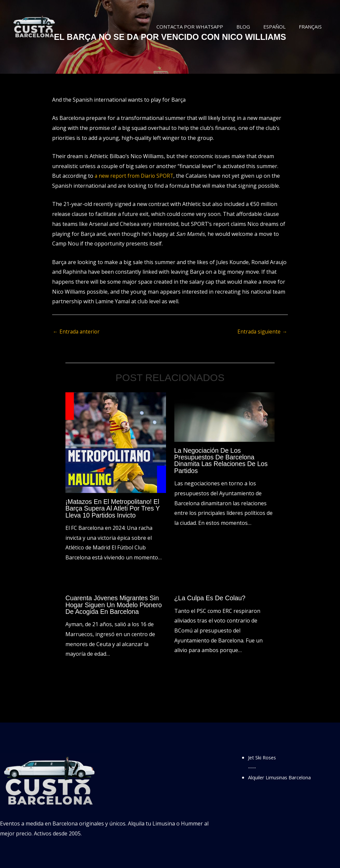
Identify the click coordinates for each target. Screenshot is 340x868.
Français (312, 27)
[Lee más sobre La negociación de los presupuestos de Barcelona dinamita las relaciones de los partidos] (225, 417)
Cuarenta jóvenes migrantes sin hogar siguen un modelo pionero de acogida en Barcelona (115, 605)
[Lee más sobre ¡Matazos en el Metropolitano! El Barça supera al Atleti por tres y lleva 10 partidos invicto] (116, 442)
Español (279, 27)
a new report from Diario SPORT (135, 176)
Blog (252, 27)
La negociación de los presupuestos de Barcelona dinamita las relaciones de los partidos (222, 461)
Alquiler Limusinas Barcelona (284, 777)
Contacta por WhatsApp (201, 27)
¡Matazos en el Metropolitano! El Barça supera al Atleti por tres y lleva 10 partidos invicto (114, 509)
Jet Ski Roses (264, 757)
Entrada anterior (77, 332)
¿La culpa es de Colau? (211, 598)
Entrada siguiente (262, 332)
